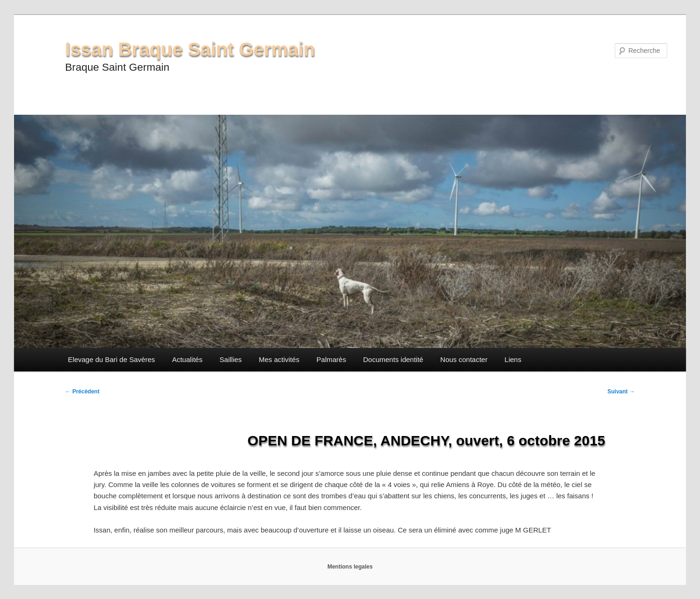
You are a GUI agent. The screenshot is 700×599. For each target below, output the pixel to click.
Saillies (231, 359)
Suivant (621, 392)
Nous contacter (464, 359)
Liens (513, 359)
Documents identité (393, 359)
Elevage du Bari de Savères (111, 359)
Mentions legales (350, 567)
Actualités (187, 359)
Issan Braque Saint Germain (190, 49)
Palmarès (331, 359)
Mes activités (279, 359)
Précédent (82, 392)
